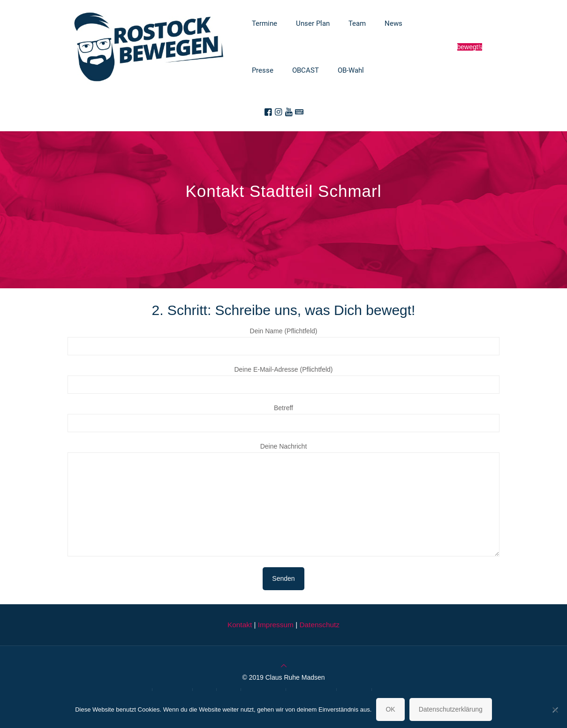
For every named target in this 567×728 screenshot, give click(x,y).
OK (390, 709)
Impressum (276, 625)
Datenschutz (319, 625)
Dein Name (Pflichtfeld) (283, 341)
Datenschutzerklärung (451, 709)
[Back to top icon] (284, 666)
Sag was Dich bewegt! (470, 47)
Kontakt (240, 625)
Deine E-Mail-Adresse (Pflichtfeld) (283, 380)
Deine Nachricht (283, 499)
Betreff (283, 418)
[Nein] (555, 710)
